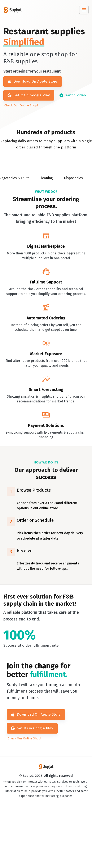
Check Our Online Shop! (18, 105)
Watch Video (70, 95)
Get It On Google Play (26, 95)
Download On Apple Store (30, 82)
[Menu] (84, 10)
